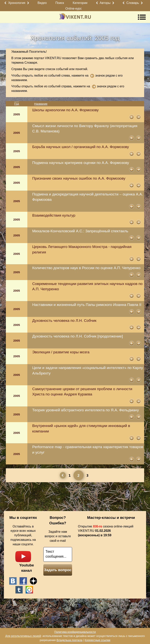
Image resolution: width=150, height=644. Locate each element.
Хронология (17, 3)
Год (17, 104)
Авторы (105, 3)
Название (41, 104)
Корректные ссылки (97, 640)
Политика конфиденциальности (75, 632)
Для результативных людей (23, 636)
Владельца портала (69, 640)
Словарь (133, 3)
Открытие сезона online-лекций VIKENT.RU (106, 531)
